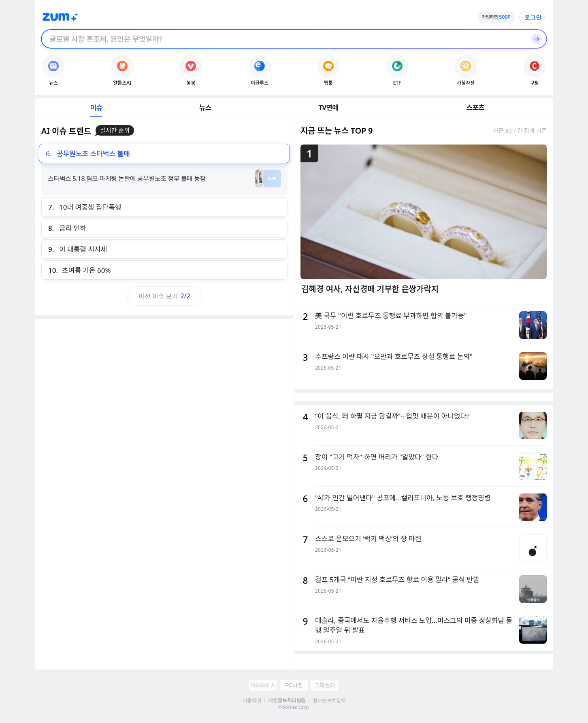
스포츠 (475, 107)
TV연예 (328, 107)
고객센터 (325, 685)
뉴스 (205, 107)
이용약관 (252, 700)
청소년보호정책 (329, 700)
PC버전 (294, 685)
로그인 (533, 17)
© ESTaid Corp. (294, 708)
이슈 (96, 107)
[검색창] (283, 39)
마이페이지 (263, 685)
